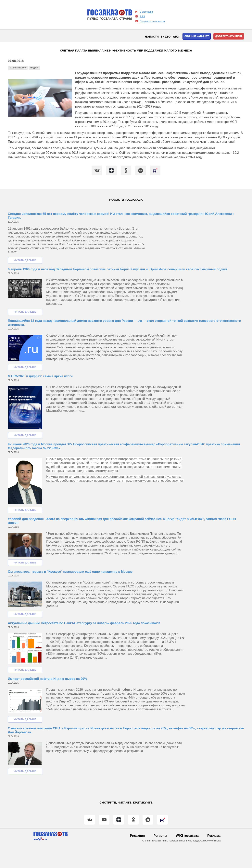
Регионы (160, 836)
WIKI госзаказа (187, 836)
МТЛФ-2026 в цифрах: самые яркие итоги (40, 376)
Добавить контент (229, 36)
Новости (152, 37)
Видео (166, 37)
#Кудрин (34, 68)
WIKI (176, 37)
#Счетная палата (18, 68)
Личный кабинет (197, 36)
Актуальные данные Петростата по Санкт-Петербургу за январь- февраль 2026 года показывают (84, 623)
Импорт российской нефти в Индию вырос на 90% (47, 679)
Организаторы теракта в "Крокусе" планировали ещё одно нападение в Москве (70, 572)
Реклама (214, 836)
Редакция (137, 836)
